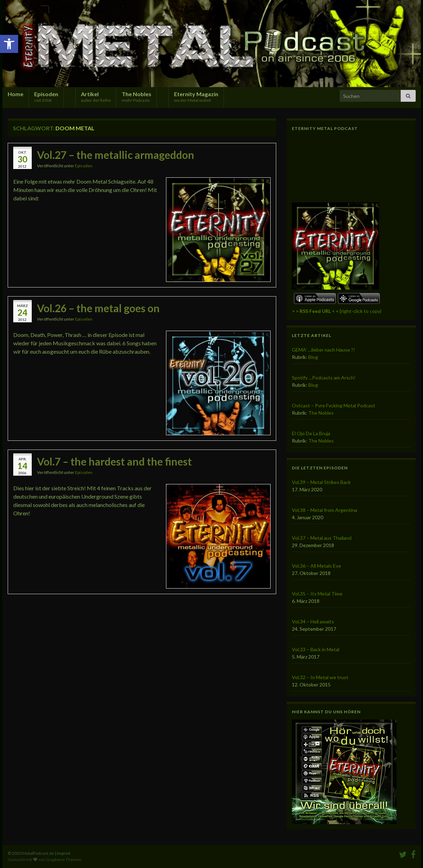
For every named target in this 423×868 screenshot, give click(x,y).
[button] (9, 44)
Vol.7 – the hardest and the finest (114, 461)
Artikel (96, 97)
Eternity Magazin (196, 97)
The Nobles (137, 97)
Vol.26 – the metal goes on (98, 308)
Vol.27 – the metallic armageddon (116, 155)
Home (16, 94)
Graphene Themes (64, 859)
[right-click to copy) (337, 311)
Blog (313, 357)
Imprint (64, 853)
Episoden (46, 97)
